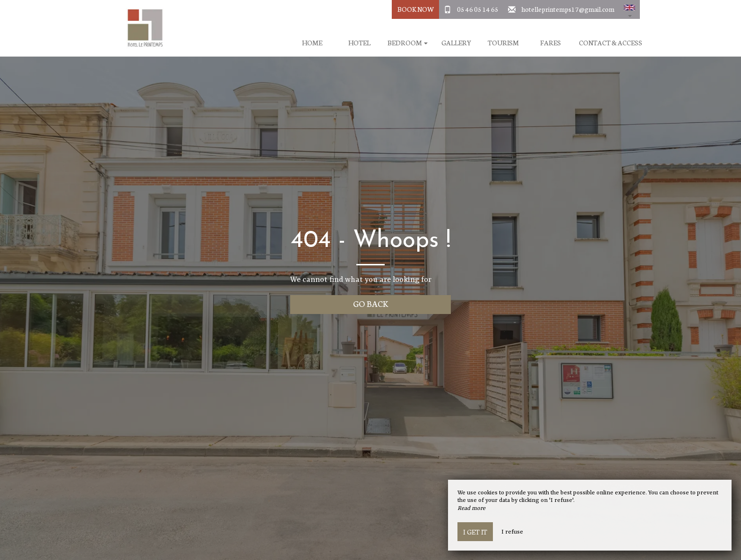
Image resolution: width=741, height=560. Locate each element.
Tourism (503, 43)
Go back (371, 303)
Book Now (416, 9)
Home (312, 43)
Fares (551, 43)
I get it (475, 532)
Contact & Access (611, 43)
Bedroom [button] (408, 43)
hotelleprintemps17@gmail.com (568, 9)
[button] (629, 9)
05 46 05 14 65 (478, 9)
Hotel (359, 43)
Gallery (456, 43)
